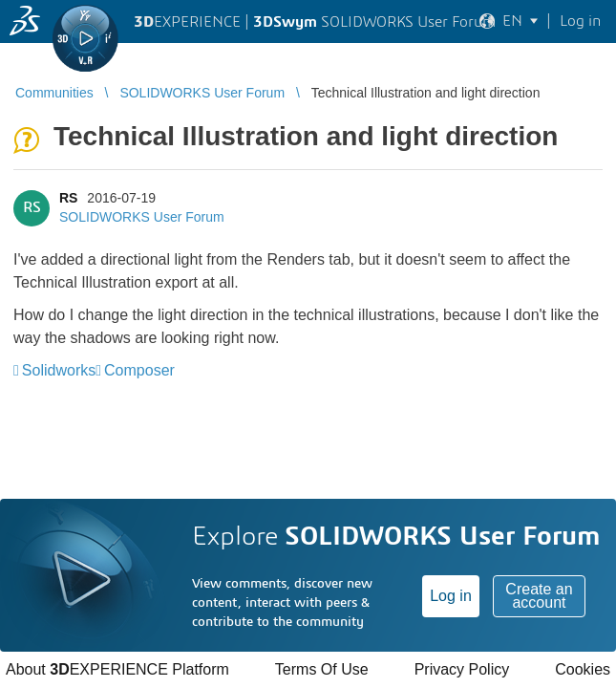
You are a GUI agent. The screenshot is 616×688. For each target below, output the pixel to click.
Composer (139, 370)
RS (68, 198)
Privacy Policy (462, 669)
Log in (451, 596)
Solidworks (59, 370)
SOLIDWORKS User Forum (142, 217)
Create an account (539, 596)
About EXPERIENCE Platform (117, 669)
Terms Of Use (322, 669)
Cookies (583, 669)
